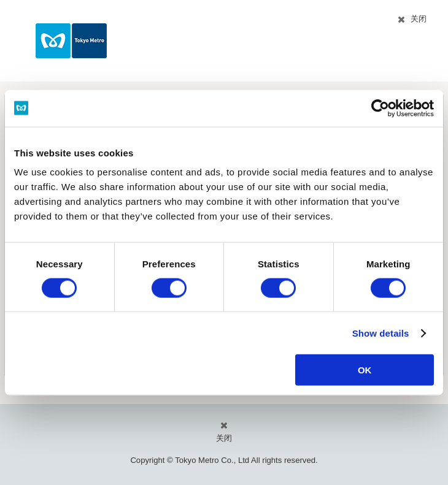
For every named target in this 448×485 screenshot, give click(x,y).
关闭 (419, 19)
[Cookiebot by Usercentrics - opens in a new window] (380, 108)
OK (365, 370)
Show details (381, 333)
